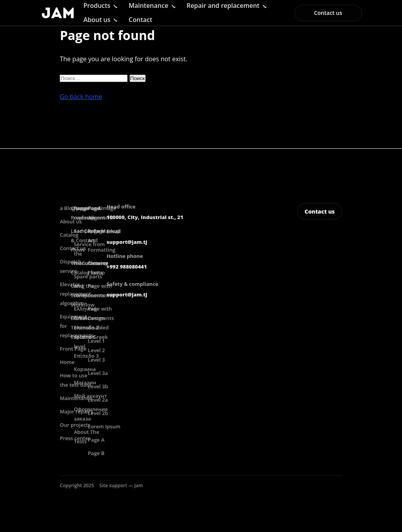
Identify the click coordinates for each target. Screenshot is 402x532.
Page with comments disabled (101, 318)
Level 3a (98, 373)
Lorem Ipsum (104, 426)
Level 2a (98, 400)
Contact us (328, 13)
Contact (141, 20)
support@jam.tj (127, 242)
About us (97, 20)
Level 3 (96, 360)
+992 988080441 (127, 267)
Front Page (73, 349)
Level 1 (96, 341)
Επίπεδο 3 (86, 356)
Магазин (85, 382)
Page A (96, 440)
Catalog (69, 235)
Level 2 (96, 350)
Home (67, 362)
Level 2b (98, 413)
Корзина (85, 369)
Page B (96, 453)
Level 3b (98, 386)
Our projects (75, 425)
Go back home (81, 97)
